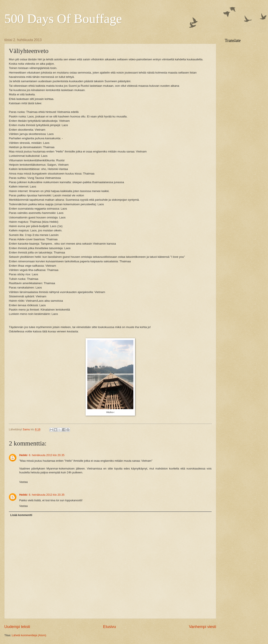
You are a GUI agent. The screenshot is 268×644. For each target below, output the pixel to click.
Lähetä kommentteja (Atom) (29, 635)
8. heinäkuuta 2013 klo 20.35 (47, 455)
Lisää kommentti (21, 515)
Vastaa (23, 482)
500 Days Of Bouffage (63, 19)
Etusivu (109, 627)
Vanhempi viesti (203, 627)
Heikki (23, 455)
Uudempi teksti (17, 627)
